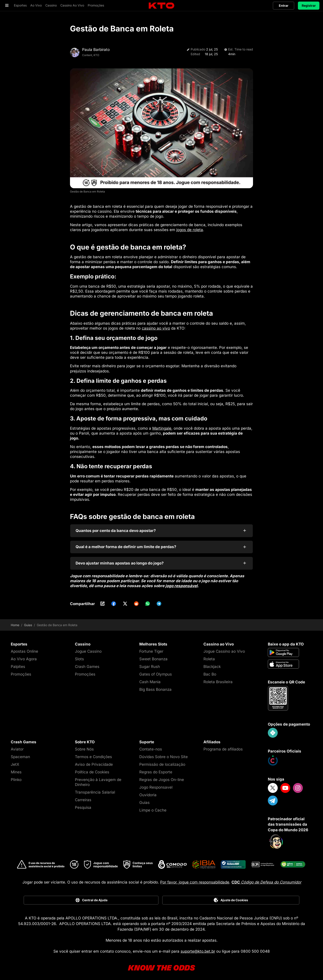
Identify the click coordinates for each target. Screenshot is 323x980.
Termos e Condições (93, 755)
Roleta (209, 657)
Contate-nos (151, 747)
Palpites (18, 664)
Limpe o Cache (153, 808)
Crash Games (87, 664)
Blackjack (212, 664)
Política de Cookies (92, 770)
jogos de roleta (190, 228)
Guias (28, 623)
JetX (15, 762)
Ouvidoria (148, 793)
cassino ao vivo (156, 326)
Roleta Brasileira (218, 680)
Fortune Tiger (151, 649)
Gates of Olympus (156, 672)
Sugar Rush (150, 664)
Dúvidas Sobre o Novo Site (164, 755)
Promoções (21, 672)
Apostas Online (24, 649)
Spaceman (20, 755)
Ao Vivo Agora (24, 657)
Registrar (309, 5)
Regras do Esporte (156, 770)
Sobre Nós (84, 747)
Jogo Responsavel (156, 785)
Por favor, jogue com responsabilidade (195, 880)
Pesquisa (83, 805)
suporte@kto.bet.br (198, 949)
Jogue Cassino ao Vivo (224, 649)
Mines (16, 770)
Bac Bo (210, 672)
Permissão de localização (162, 762)
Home (15, 623)
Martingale (162, 426)
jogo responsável (181, 584)
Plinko (16, 777)
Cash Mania (150, 680)
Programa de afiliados (223, 747)
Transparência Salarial (95, 790)
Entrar (284, 5)
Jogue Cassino (88, 649)
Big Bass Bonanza (155, 687)
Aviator (17, 747)
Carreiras (83, 798)
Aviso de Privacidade (94, 762)
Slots (79, 657)
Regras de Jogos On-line (162, 777)
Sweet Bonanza (153, 657)
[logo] (161, 6)
